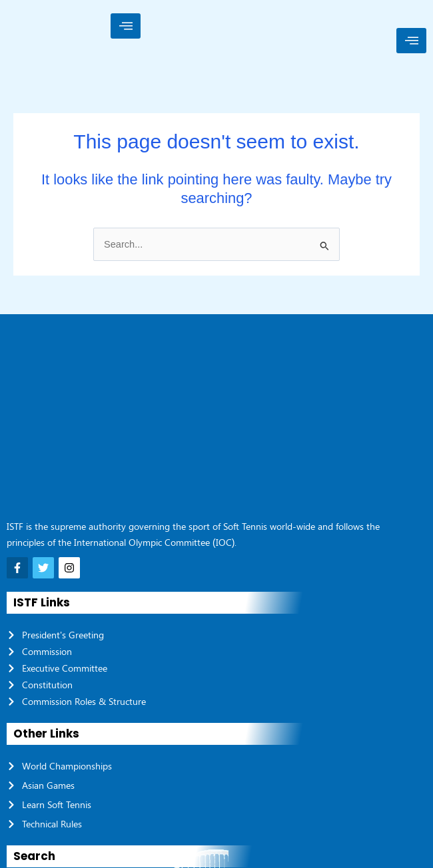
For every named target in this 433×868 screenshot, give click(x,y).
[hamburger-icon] (126, 26)
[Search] (413, 742)
